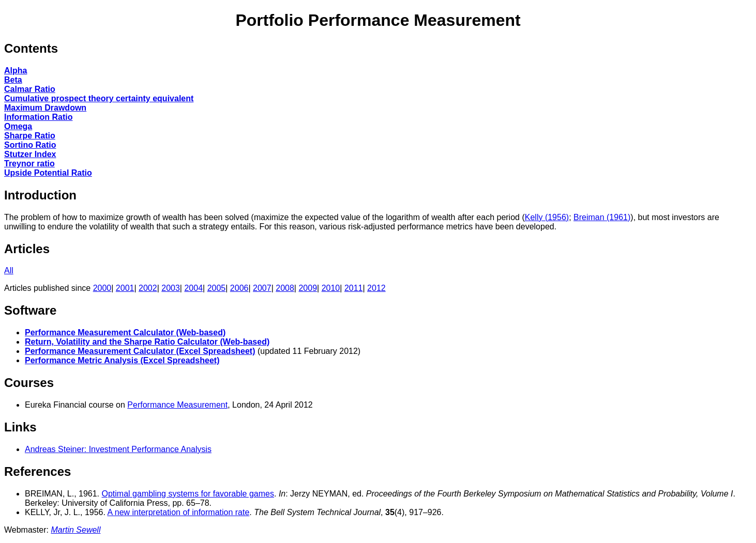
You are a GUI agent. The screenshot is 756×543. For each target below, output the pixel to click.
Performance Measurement (177, 405)
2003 (171, 288)
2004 (193, 288)
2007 (262, 288)
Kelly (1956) (547, 217)
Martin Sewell (75, 530)
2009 (308, 288)
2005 (217, 288)
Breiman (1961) (602, 217)
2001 (125, 288)
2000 (102, 288)
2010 (331, 288)
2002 (148, 288)
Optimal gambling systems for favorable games (188, 494)
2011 (354, 288)
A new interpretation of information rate (179, 512)
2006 (239, 288)
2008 (285, 288)
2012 (376, 288)
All (9, 270)
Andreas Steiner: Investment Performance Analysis (118, 449)
